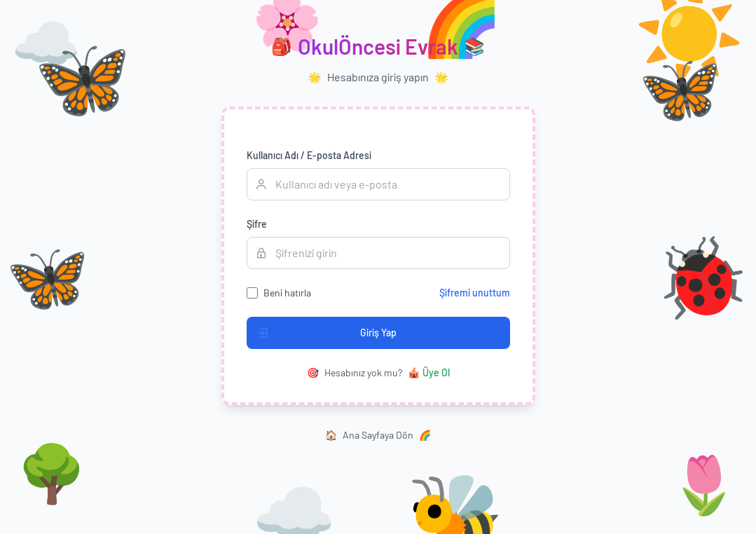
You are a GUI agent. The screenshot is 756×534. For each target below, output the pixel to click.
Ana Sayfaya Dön (378, 435)
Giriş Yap (322, 333)
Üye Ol (429, 373)
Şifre (257, 224)
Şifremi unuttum (475, 293)
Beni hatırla (287, 293)
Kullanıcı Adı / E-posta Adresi (309, 155)
